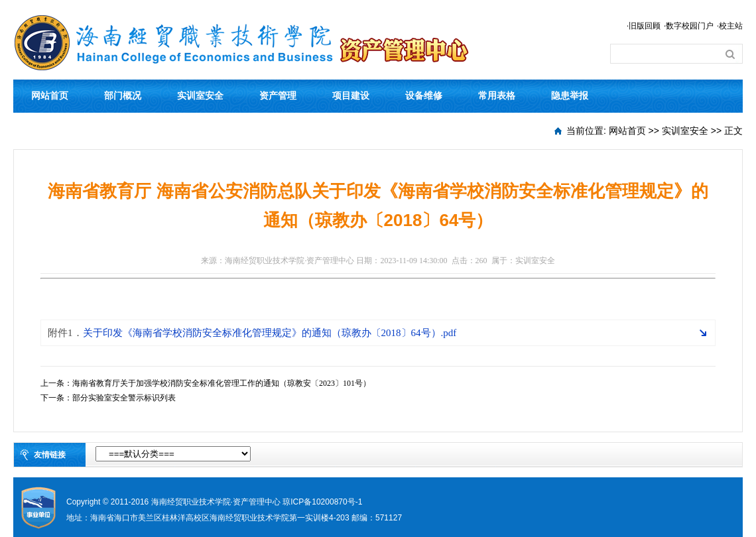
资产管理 (278, 96)
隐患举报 (570, 96)
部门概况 (123, 96)
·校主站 (730, 26)
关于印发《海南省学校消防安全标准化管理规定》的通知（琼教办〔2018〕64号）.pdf (252, 333)
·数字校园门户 (689, 26)
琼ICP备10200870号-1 (322, 502)
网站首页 (50, 96)
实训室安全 (200, 96)
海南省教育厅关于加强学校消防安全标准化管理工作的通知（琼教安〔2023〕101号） (221, 383)
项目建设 (351, 96)
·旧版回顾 (644, 26)
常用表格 (497, 96)
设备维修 (424, 96)
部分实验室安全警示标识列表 (124, 398)
